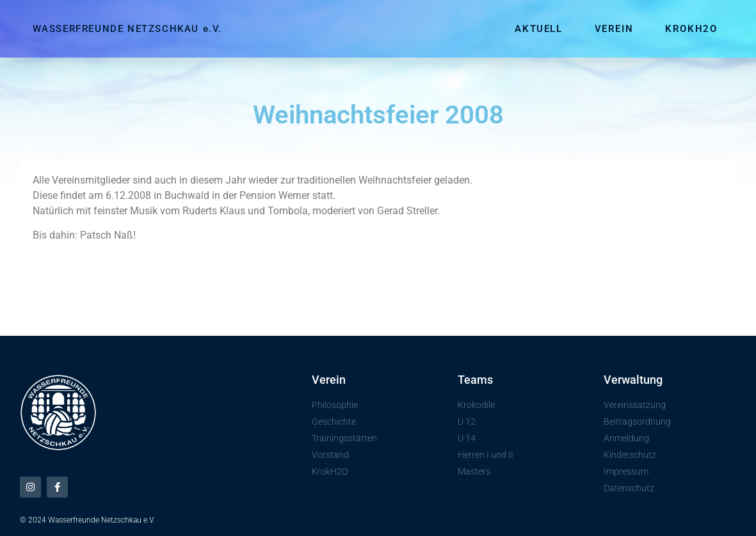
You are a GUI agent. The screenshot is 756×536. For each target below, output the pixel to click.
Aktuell (538, 29)
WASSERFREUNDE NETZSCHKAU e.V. (127, 29)
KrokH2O (691, 29)
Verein (614, 29)
